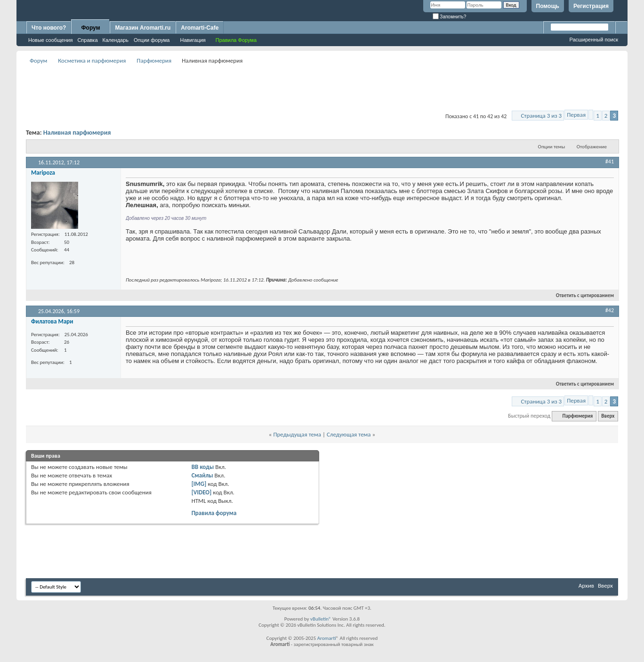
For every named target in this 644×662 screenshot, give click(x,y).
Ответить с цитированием (581, 295)
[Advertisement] (322, 88)
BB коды (203, 467)
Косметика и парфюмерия (92, 61)
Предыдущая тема (297, 434)
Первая (576, 115)
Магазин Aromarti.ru (143, 28)
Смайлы (202, 475)
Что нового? (49, 28)
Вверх (608, 416)
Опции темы (552, 147)
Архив (586, 585)
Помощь (548, 6)
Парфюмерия (154, 61)
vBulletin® (321, 619)
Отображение (592, 147)
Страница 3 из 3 (541, 116)
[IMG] (199, 484)
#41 (610, 161)
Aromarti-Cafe (200, 28)
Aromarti (327, 638)
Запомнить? (450, 17)
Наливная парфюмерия (77, 133)
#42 (610, 310)
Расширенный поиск (594, 40)
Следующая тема (349, 434)
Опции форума (152, 40)
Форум (90, 28)
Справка (87, 40)
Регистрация (591, 6)
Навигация (193, 40)
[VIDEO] (202, 492)
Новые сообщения (50, 40)
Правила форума (214, 513)
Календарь (116, 40)
